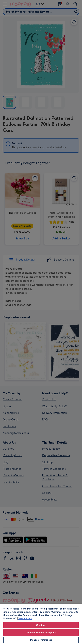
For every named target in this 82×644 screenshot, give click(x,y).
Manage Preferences (41, 640)
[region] (41, 624)
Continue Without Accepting (41, 633)
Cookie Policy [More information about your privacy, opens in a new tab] (25, 618)
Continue (41, 625)
